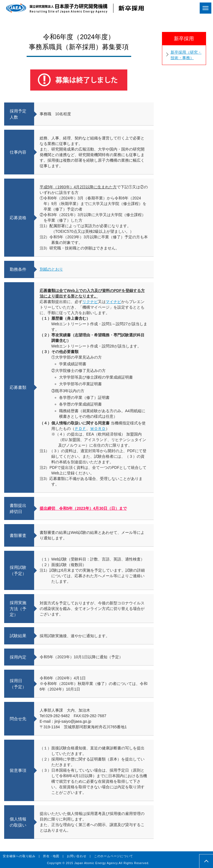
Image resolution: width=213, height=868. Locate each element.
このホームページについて (114, 856)
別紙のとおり (51, 269)
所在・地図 (51, 856)
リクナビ (90, 302)
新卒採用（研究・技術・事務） (186, 55)
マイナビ (113, 302)
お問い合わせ (77, 856)
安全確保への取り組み (19, 856)
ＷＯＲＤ (98, 429)
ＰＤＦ (80, 429)
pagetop (206, 861)
